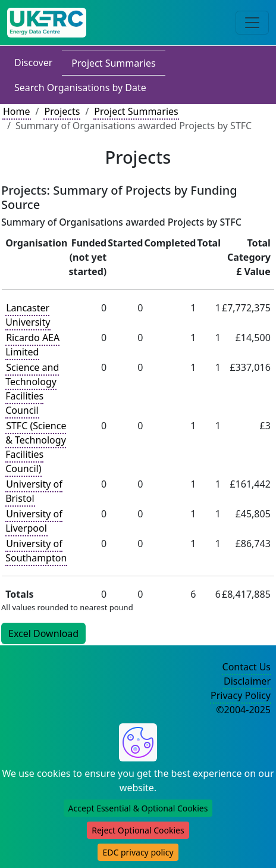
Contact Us (247, 667)
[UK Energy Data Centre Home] (47, 23)
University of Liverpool (34, 521)
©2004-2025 (243, 710)
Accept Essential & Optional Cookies (138, 808)
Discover (33, 63)
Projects (62, 111)
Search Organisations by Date (80, 88)
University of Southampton (36, 551)
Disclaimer (247, 681)
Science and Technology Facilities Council (32, 389)
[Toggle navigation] (252, 23)
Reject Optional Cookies (138, 830)
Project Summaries (113, 63)
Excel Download (43, 633)
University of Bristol (34, 491)
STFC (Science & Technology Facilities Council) (36, 447)
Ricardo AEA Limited (32, 345)
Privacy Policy (241, 695)
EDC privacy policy (138, 852)
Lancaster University (28, 315)
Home (17, 111)
